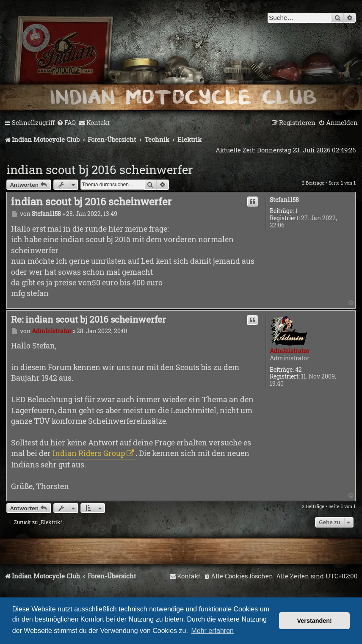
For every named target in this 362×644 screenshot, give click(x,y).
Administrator (290, 351)
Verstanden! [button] (315, 621)
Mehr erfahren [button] (212, 631)
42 (298, 370)
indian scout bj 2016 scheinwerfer (100, 170)
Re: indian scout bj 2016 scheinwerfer (88, 319)
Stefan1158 (284, 200)
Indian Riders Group (89, 453)
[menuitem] (66, 123)
